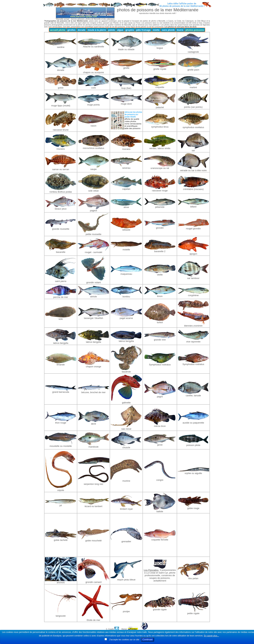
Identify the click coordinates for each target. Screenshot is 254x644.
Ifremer (124, 629)
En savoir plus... (211, 636)
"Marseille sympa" (63, 19)
